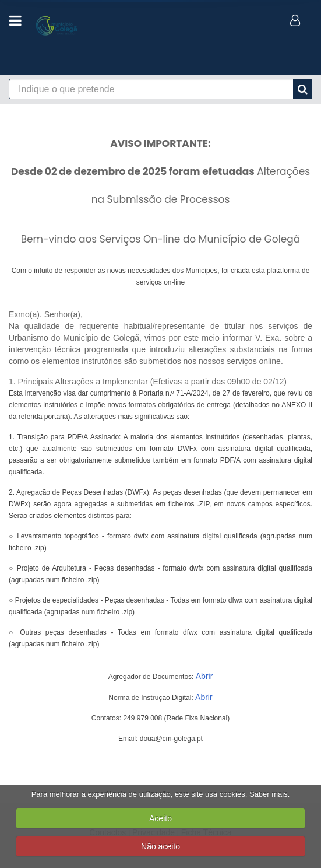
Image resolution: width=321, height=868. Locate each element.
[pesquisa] (303, 89)
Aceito (160, 818)
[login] (296, 20)
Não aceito (160, 846)
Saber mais (269, 794)
